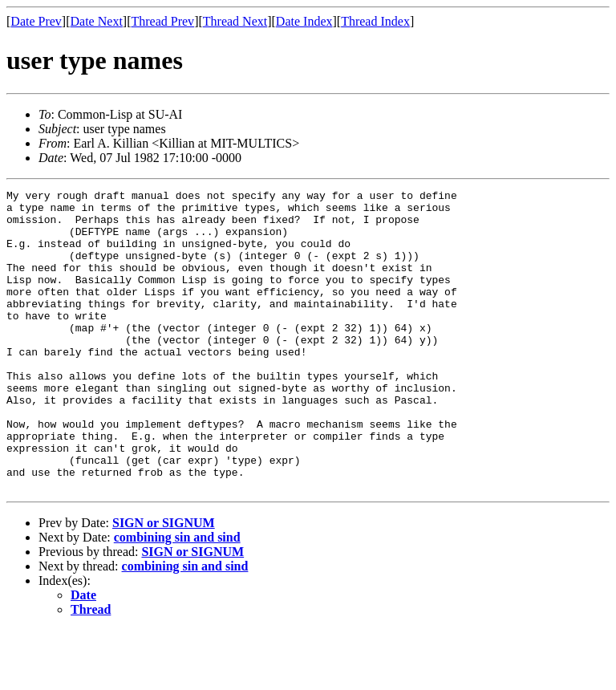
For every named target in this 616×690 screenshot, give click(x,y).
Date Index (304, 21)
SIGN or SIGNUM (164, 583)
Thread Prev (162, 21)
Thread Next (235, 21)
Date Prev (36, 21)
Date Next (97, 21)
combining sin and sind (177, 597)
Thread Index (375, 21)
